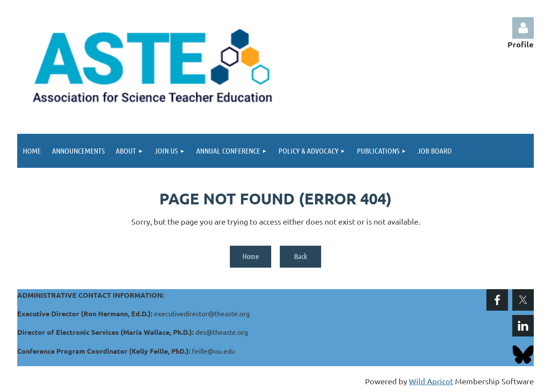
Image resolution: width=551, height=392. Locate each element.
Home (251, 256)
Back (301, 256)
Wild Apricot (431, 381)
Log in (523, 28)
